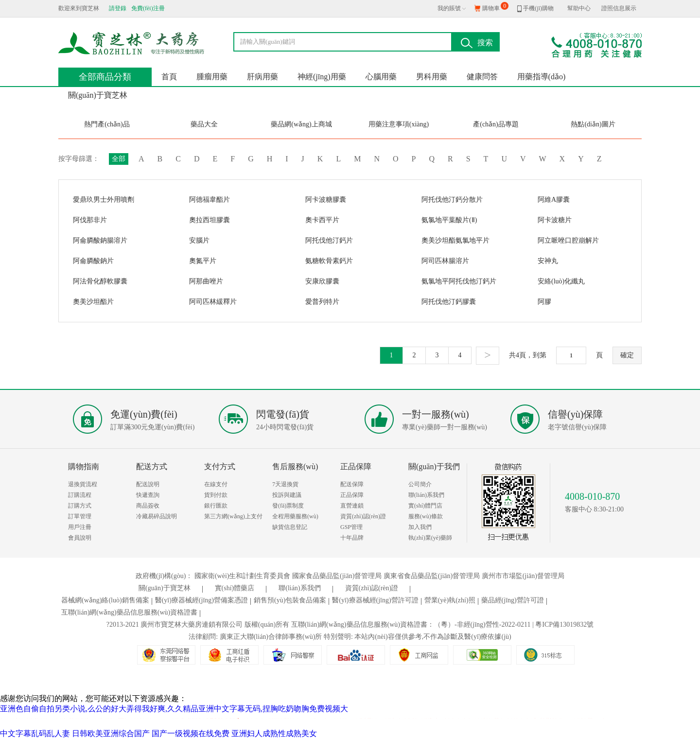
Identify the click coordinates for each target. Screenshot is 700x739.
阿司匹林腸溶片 (445, 261)
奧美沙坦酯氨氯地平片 (455, 240)
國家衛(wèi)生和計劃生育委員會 (243, 576)
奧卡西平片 (322, 220)
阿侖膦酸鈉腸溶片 (100, 240)
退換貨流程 (83, 484)
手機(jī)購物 (535, 9)
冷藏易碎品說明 (157, 516)
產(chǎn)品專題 (496, 124)
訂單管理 (80, 516)
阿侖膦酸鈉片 (93, 261)
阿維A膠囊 (554, 200)
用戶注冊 (80, 527)
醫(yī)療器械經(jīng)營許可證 (376, 600)
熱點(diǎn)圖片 (593, 124)
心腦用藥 (381, 77)
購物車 (495, 7)
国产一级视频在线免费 (191, 733)
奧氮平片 (203, 261)
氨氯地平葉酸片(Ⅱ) (449, 220)
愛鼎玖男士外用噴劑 (104, 200)
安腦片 (199, 240)
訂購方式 (80, 506)
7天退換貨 (285, 484)
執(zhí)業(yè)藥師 (430, 538)
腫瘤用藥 (212, 77)
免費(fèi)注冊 (148, 8)
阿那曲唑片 (206, 281)
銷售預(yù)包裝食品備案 (291, 600)
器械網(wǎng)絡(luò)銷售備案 (107, 600)
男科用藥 (432, 77)
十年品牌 (352, 538)
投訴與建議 (287, 495)
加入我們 (420, 527)
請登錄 (118, 8)
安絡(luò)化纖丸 (561, 281)
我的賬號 (449, 8)
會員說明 (80, 538)
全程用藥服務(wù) (295, 516)
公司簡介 (420, 484)
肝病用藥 (262, 77)
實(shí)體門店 (425, 506)
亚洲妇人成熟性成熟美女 (274, 733)
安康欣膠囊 (322, 281)
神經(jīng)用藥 (322, 77)
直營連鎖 (352, 506)
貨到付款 (216, 495)
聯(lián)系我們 (426, 495)
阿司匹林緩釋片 (213, 302)
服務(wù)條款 (426, 516)
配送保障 (352, 484)
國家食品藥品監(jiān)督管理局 (337, 576)
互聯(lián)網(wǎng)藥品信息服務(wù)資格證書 (131, 612)
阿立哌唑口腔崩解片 (568, 240)
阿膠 (544, 302)
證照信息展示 (619, 8)
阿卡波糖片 (555, 220)
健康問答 (482, 77)
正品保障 (352, 495)
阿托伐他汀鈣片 (329, 240)
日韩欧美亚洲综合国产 (111, 733)
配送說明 (148, 484)
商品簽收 (148, 506)
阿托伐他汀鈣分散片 (452, 200)
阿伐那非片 (90, 220)
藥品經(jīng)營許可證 (514, 600)
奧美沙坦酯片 (93, 302)
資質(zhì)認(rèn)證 (363, 516)
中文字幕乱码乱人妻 (35, 733)
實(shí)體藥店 (241, 588)
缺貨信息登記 (290, 527)
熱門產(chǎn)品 (107, 124)
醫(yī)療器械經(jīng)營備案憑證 (203, 600)
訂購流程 (80, 495)
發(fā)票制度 (288, 506)
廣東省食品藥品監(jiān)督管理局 (432, 576)
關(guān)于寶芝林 (98, 95)
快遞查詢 (148, 495)
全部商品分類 (105, 77)
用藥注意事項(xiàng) (399, 124)
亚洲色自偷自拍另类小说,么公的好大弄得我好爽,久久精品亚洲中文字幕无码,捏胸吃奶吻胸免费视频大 (174, 709)
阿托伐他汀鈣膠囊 (449, 302)
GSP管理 (351, 527)
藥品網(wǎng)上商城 (301, 124)
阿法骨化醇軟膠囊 (100, 281)
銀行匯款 (216, 506)
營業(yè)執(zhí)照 (451, 600)
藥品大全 (204, 124)
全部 (119, 159)
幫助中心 (579, 8)
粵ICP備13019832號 (564, 625)
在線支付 (216, 484)
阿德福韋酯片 (210, 200)
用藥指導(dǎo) (542, 77)
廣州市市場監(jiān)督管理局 (523, 576)
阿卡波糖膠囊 (326, 200)
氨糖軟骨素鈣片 (329, 261)
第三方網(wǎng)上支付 (233, 516)
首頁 (169, 77)
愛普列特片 (322, 302)
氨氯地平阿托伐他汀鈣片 (459, 281)
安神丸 (548, 261)
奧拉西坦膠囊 (210, 220)
